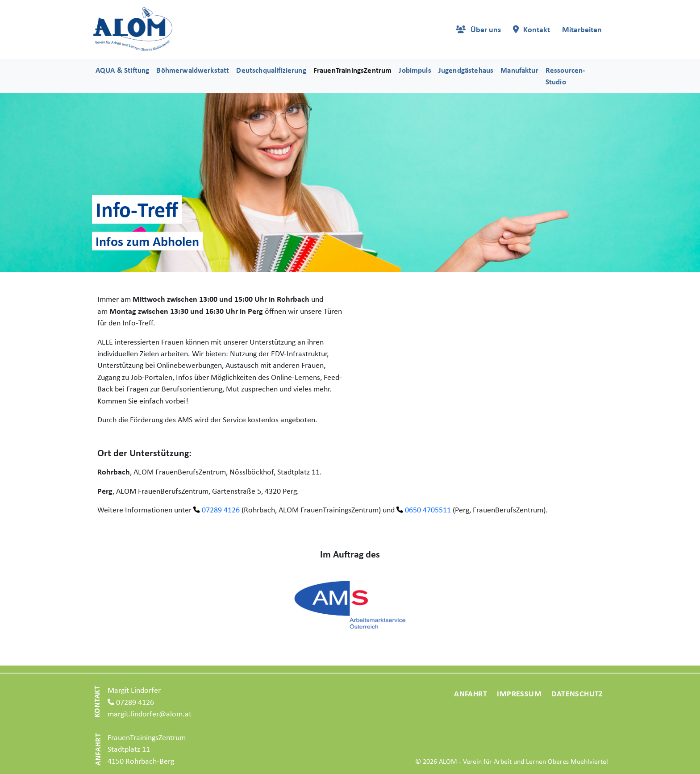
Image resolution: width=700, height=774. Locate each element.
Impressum (519, 693)
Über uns (486, 29)
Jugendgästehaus (466, 70)
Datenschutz (577, 693)
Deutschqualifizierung (271, 70)
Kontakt (537, 29)
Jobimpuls (415, 70)
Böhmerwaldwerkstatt (193, 70)
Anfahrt (471, 693)
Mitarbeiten (582, 29)
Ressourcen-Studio (565, 76)
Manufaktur (519, 70)
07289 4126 (221, 510)
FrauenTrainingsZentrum (353, 70)
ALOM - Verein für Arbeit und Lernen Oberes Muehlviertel (523, 761)
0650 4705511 (428, 510)
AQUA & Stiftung (122, 70)
